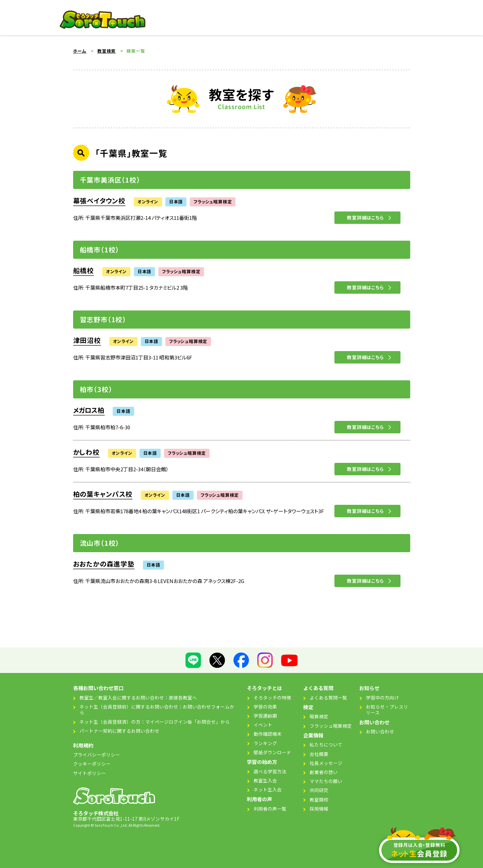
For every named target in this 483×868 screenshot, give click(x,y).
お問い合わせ (380, 731)
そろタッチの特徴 (272, 697)
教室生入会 (265, 780)
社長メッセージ (326, 763)
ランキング (265, 743)
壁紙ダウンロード (272, 752)
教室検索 (106, 51)
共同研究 (319, 790)
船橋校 (84, 271)
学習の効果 (265, 707)
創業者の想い (324, 772)
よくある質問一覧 (328, 697)
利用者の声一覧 (270, 809)
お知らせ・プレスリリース (387, 710)
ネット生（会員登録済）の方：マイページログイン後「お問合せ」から (155, 722)
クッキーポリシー (92, 764)
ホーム (80, 51)
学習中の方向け (382, 697)
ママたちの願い (326, 781)
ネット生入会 (268, 789)
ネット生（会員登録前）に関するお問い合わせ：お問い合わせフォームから (157, 710)
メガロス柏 (89, 410)
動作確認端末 (268, 734)
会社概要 (319, 754)
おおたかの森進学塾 (104, 564)
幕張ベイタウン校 (99, 201)
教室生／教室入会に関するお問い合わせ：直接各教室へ (138, 697)
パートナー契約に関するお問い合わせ (119, 731)
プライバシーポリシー (97, 755)
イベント (263, 725)
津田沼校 (87, 340)
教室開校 (319, 800)
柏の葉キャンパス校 (103, 494)
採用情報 (319, 809)
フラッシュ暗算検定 (331, 726)
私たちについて (326, 744)
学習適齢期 (265, 716)
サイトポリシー (90, 773)
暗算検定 (319, 716)
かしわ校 (86, 452)
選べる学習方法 (270, 771)
